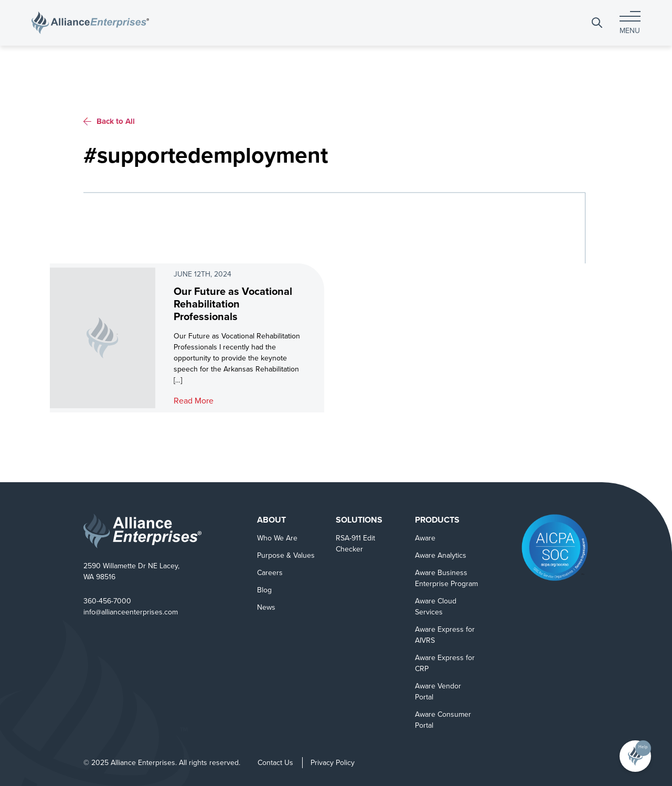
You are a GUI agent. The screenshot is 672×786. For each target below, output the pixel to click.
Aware (425, 538)
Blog (264, 590)
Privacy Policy (333, 763)
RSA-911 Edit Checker (355, 544)
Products (437, 520)
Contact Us (275, 763)
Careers (270, 573)
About (271, 520)
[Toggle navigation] (630, 23)
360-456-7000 (107, 601)
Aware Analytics (441, 555)
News (266, 607)
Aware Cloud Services (436, 607)
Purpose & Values (286, 555)
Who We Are (277, 538)
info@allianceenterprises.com (131, 612)
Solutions (359, 520)
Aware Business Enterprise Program (446, 578)
